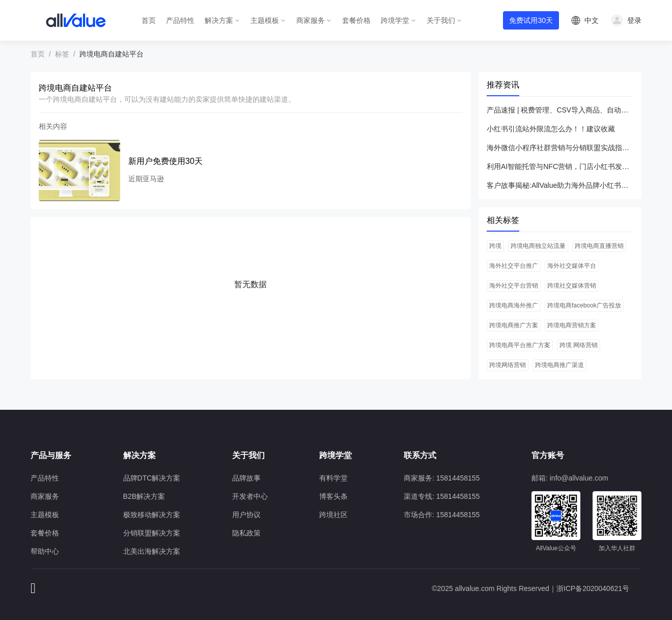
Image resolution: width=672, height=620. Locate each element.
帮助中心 (45, 551)
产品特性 (180, 20)
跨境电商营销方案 (572, 325)
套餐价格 (356, 20)
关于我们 (441, 20)
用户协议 (246, 515)
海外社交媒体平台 (572, 266)
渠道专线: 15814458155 (442, 496)
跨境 (495, 246)
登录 (634, 20)
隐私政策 (246, 533)
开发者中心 (250, 496)
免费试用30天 (531, 20)
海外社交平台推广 (514, 266)
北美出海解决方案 (152, 551)
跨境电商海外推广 (514, 305)
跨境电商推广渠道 (559, 365)
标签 (62, 54)
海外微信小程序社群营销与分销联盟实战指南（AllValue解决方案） (560, 148)
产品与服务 (51, 455)
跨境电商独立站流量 (538, 246)
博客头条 (333, 496)
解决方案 (219, 20)
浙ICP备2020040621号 (593, 588)
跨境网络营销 (508, 365)
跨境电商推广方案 (514, 325)
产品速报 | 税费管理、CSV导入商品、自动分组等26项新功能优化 (560, 110)
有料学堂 (333, 478)
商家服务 (311, 20)
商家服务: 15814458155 (442, 478)
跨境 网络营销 (579, 345)
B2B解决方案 (144, 496)
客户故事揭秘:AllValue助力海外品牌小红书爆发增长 (560, 185)
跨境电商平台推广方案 (520, 345)
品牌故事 (246, 478)
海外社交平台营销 (514, 286)
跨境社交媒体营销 (572, 286)
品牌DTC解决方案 (152, 478)
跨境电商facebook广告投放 (584, 305)
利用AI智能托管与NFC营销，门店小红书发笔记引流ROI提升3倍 (560, 166)
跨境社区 (333, 515)
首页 (149, 20)
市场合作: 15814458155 (442, 515)
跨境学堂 (395, 20)
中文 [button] (592, 20)
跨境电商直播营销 (599, 246)
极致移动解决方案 (152, 515)
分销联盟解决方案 (152, 533)
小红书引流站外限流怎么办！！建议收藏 (551, 129)
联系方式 (420, 455)
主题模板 (265, 20)
